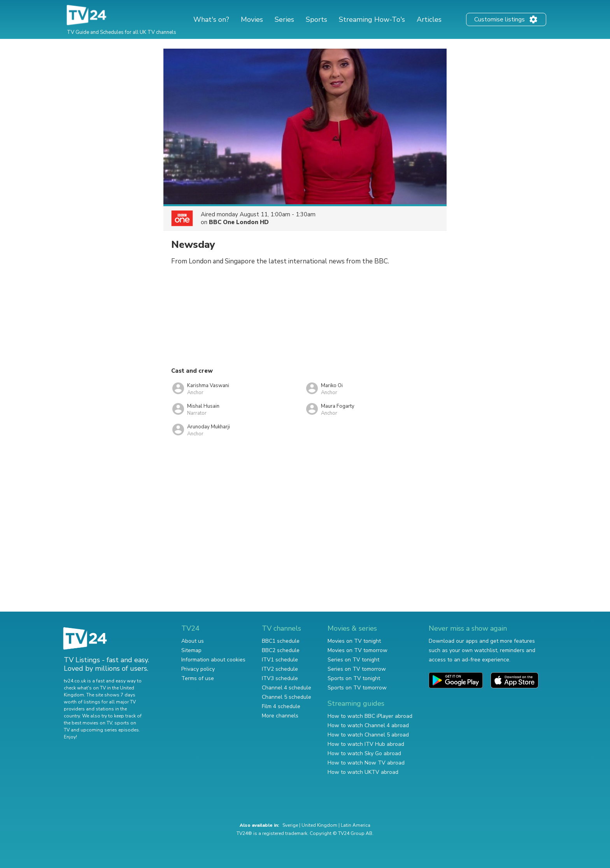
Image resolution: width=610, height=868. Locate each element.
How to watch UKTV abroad (363, 772)
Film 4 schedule (281, 706)
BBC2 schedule (281, 650)
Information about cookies (213, 660)
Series (284, 19)
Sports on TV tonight (354, 678)
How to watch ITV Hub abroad (366, 744)
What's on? (211, 19)
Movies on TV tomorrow (358, 650)
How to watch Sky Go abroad (364, 753)
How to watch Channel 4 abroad (368, 725)
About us (193, 641)
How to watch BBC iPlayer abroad (370, 716)
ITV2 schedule (280, 669)
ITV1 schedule (280, 660)
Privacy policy (198, 669)
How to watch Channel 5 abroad (368, 735)
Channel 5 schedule (287, 697)
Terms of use (198, 678)
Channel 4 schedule (287, 688)
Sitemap (191, 650)
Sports (316, 19)
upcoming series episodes (110, 730)
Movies (252, 19)
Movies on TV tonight (354, 641)
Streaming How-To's (372, 19)
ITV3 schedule (280, 678)
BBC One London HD (239, 222)
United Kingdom (319, 825)
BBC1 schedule (281, 641)
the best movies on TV (88, 723)
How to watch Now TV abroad (366, 763)
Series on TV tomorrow (357, 669)
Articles (429, 19)
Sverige (290, 825)
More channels (280, 716)
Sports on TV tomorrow (357, 688)
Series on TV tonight (353, 660)
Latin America (356, 825)
